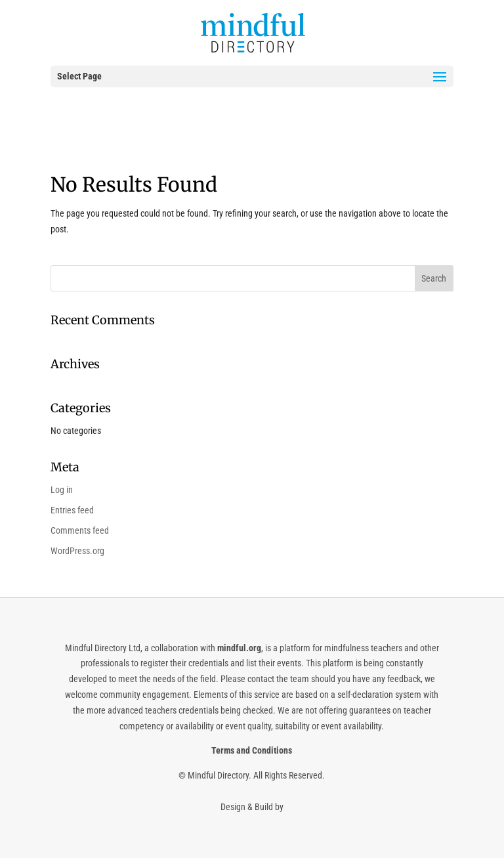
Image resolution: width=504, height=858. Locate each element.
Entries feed (72, 510)
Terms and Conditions (252, 750)
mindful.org (239, 648)
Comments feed (80, 530)
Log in (62, 490)
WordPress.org (77, 551)
